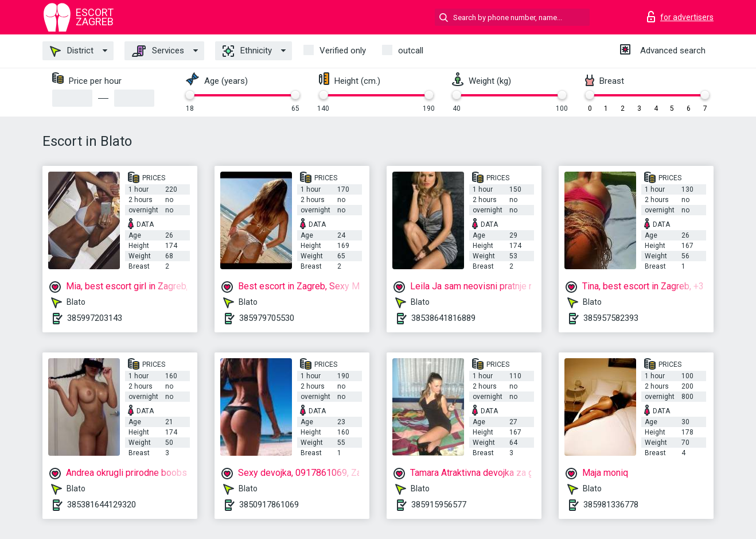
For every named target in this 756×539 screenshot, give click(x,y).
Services (158, 51)
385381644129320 (102, 505)
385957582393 (611, 318)
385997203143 (95, 318)
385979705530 (267, 318)
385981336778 (611, 505)
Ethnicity (247, 51)
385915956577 (439, 505)
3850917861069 (269, 505)
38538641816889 (443, 318)
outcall (411, 51)
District (72, 51)
